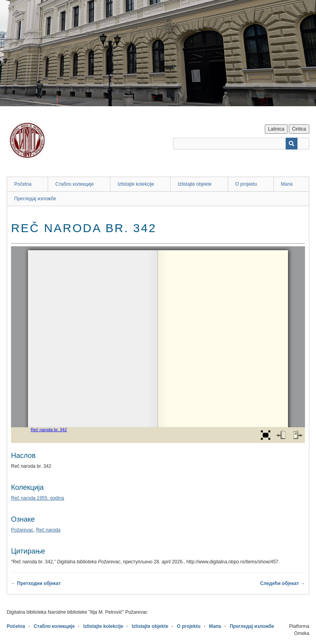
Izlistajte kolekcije (136, 184)
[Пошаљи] (292, 144)
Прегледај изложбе (35, 199)
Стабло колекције (74, 184)
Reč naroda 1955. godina (38, 498)
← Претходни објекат (36, 583)
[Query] (241, 144)
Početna (23, 184)
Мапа (287, 184)
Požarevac (22, 530)
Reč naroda (48, 530)
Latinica (276, 129)
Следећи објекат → (283, 583)
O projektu (246, 184)
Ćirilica (299, 129)
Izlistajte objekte (194, 184)
